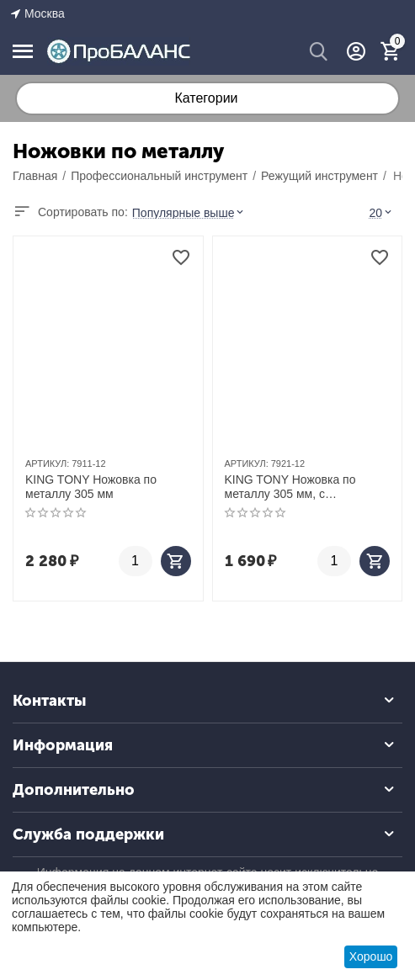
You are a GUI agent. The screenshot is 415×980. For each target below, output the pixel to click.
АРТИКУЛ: (47, 464)
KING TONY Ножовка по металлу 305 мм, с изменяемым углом (290, 487)
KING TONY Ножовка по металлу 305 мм (91, 487)
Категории (206, 98)
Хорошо (371, 956)
